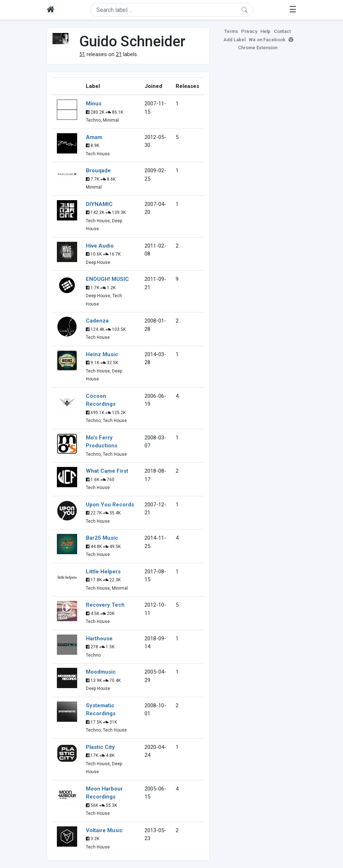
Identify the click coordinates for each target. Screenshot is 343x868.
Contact (282, 31)
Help (265, 31)
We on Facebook (267, 40)
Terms (231, 31)
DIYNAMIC (99, 204)
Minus (94, 104)
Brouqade (98, 170)
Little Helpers (103, 572)
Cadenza (97, 321)
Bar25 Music (102, 538)
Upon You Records (110, 505)
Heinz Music (102, 354)
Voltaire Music (104, 830)
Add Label (235, 40)
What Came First (107, 471)
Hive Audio (100, 246)
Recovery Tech (105, 605)
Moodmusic (101, 672)
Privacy (249, 31)
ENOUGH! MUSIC (107, 279)
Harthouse (99, 639)
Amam (94, 137)
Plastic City (100, 747)
